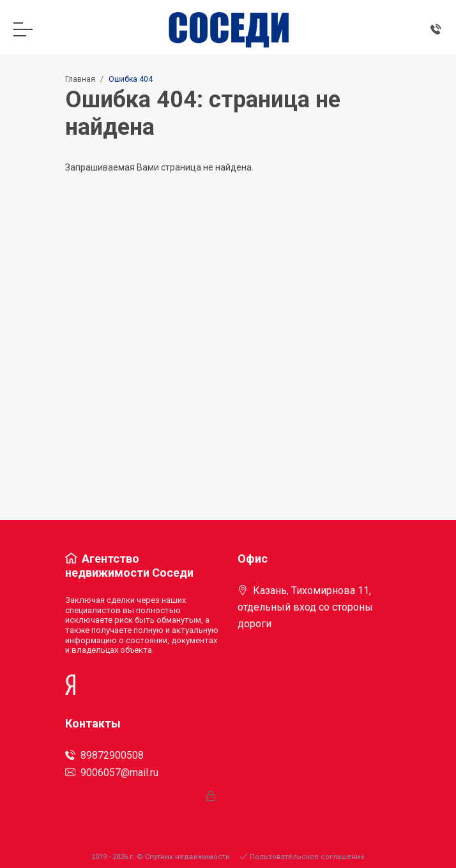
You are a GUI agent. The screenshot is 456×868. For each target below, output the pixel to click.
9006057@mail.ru (112, 773)
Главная (80, 79)
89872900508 (104, 755)
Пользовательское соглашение (302, 857)
